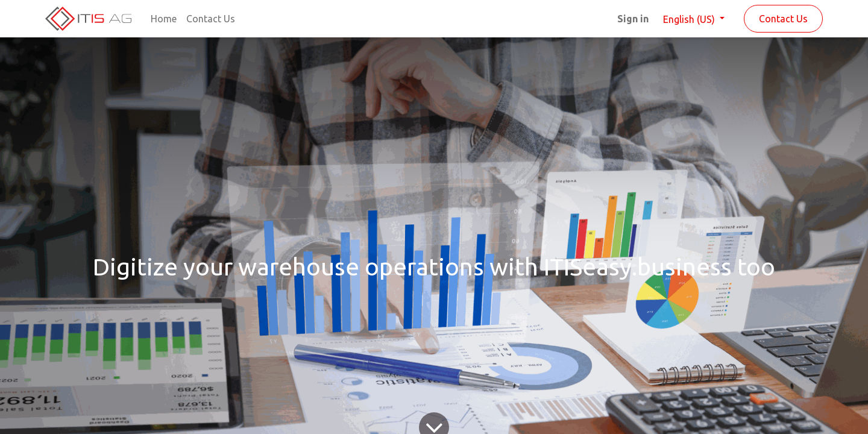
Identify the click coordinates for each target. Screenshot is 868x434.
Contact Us (783, 19)
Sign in (633, 19)
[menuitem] (164, 19)
